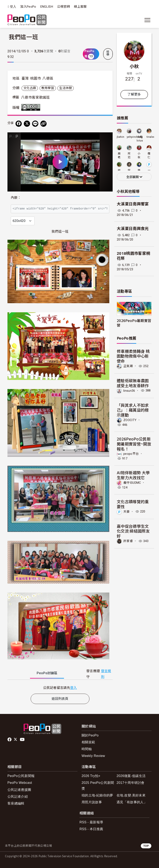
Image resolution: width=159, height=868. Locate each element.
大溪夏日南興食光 (133, 229)
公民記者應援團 (19, 790)
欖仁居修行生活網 (149, 156)
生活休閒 (66, 88)
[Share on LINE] (35, 124)
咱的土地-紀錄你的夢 (97, 795)
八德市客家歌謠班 (36, 97)
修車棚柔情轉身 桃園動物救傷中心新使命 (133, 356)
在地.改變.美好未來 (131, 795)
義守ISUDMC (132, 483)
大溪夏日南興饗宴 (133, 204)
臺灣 (25, 78)
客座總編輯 (16, 803)
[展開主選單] (147, 20)
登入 (13, 7)
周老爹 (119, 156)
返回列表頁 (60, 699)
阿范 (129, 155)
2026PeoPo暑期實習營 (134, 323)
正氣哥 (128, 366)
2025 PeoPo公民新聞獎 (98, 785)
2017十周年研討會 (131, 783)
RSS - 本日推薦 (91, 829)
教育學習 (48, 88)
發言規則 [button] (106, 674)
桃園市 (36, 78)
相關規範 (88, 742)
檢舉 (108, 53)
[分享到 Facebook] (19, 124)
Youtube (23, 740)
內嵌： (16, 198)
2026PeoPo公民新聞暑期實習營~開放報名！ (134, 444)
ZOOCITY (130, 420)
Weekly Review (93, 756)
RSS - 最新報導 (91, 822)
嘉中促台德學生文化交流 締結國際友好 (133, 531)
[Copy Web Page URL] (43, 124)
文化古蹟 (30, 88)
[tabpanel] (60, 688)
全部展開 (134, 177)
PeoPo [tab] (47, 673)
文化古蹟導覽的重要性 (133, 504)
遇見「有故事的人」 (132, 802)
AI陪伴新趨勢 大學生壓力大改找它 (133, 475)
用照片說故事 (92, 802)
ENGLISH (47, 7)
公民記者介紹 (18, 797)
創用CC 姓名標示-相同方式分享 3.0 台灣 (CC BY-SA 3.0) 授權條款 (32, 107)
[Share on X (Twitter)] (27, 124)
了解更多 (134, 94)
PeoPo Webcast (20, 783)
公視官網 (63, 7)
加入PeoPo (28, 7)
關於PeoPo (90, 735)
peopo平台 (131, 454)
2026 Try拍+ (91, 776)
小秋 (134, 66)
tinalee (151, 137)
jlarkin (120, 137)
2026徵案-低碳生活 (131, 776)
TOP (146, 846)
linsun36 (129, 390)
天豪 (127, 511)
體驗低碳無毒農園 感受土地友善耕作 (133, 383)
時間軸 (87, 749)
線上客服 (80, 7)
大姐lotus (140, 139)
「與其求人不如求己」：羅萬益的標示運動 (133, 410)
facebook (10, 740)
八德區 (48, 78)
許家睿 (128, 541)
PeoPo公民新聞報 (21, 776)
